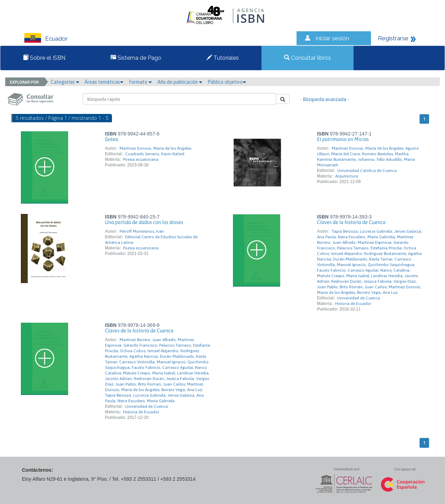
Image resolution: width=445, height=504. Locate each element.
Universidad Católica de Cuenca (367, 171)
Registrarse (393, 38)
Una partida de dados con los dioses (144, 222)
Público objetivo (227, 82)
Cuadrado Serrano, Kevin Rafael (155, 154)
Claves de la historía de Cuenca (351, 222)
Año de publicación (180, 82)
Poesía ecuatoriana (141, 159)
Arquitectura (347, 176)
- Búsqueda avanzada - (325, 99)
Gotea (112, 139)
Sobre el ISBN (44, 58)
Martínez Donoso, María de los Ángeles (155, 148)
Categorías (65, 82)
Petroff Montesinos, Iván (142, 231)
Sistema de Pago (136, 58)
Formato (140, 82)
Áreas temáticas (104, 82)
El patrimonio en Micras (343, 139)
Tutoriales (223, 58)
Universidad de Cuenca (359, 298)
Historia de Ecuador (353, 304)
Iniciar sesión (332, 38)
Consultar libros (308, 58)
